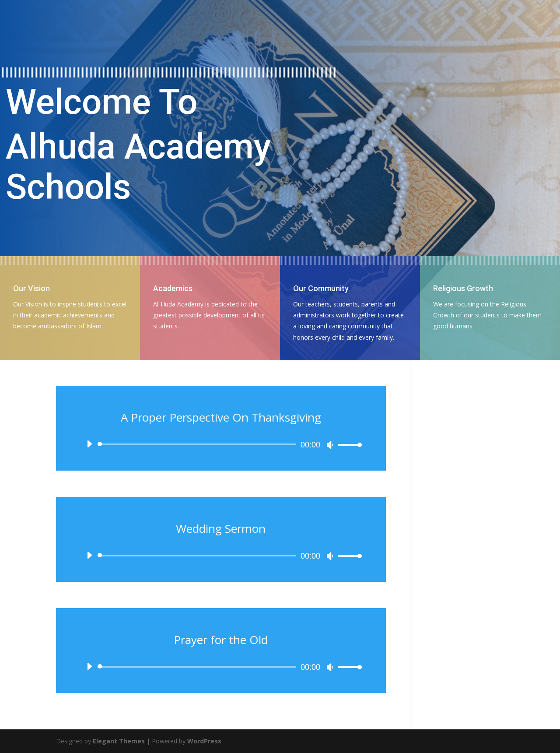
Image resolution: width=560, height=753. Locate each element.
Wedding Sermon (221, 528)
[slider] (198, 444)
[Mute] (330, 445)
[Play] (89, 444)
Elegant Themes (119, 741)
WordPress (204, 741)
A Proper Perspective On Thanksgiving (221, 417)
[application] (221, 444)
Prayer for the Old (221, 640)
